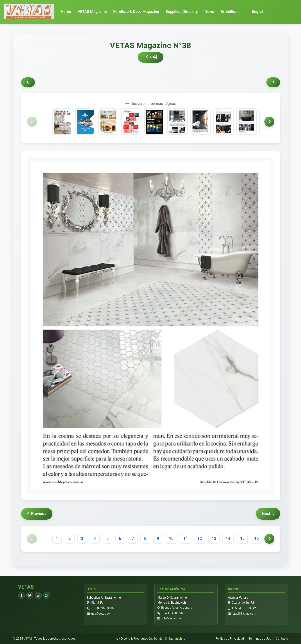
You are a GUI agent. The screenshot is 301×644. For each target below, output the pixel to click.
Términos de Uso (260, 639)
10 (171, 539)
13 (214, 539)
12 (200, 539)
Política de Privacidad (230, 639)
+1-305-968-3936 (103, 608)
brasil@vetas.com (244, 614)
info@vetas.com (173, 619)
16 (256, 539)
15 (242, 539)
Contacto (282, 639)
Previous (37, 514)
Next (268, 514)
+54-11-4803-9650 (174, 613)
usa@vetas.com (102, 614)
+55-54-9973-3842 (244, 608)
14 (228, 539)
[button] (255, 12)
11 (186, 539)
